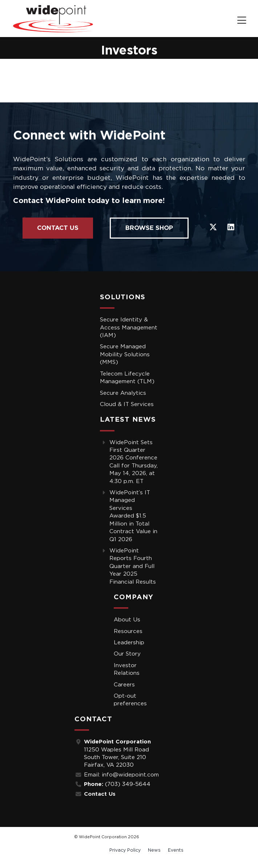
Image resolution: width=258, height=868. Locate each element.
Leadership (129, 643)
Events (176, 850)
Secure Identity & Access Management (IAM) (129, 328)
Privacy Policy (125, 850)
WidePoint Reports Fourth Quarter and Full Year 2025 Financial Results (133, 566)
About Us (127, 620)
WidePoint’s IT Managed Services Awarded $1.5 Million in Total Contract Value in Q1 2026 (133, 516)
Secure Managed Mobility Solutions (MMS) (125, 354)
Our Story (127, 654)
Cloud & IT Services (127, 404)
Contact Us (58, 228)
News (154, 850)
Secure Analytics (123, 393)
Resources (128, 631)
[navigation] (242, 21)
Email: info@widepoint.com (121, 775)
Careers (124, 685)
